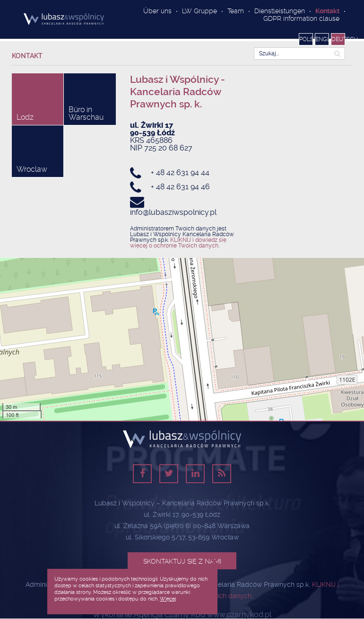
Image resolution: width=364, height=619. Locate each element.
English (322, 39)
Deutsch (338, 39)
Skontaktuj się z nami (182, 561)
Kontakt (327, 11)
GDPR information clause (301, 18)
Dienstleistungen (280, 11)
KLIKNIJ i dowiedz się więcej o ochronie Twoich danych (178, 243)
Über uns (157, 11)
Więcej (168, 599)
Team (236, 11)
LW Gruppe (199, 11)
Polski (306, 39)
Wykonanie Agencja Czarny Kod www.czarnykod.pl (182, 615)
